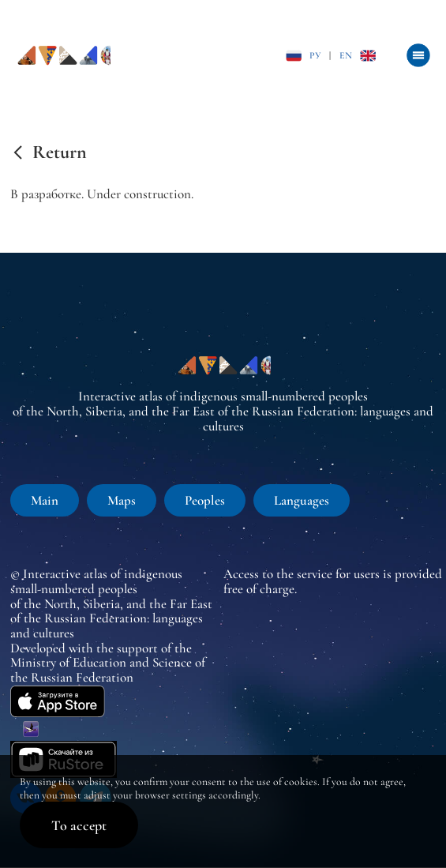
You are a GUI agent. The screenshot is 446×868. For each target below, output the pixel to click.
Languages (302, 500)
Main (45, 500)
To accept (79, 825)
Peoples (205, 500)
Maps (122, 500)
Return (60, 152)
